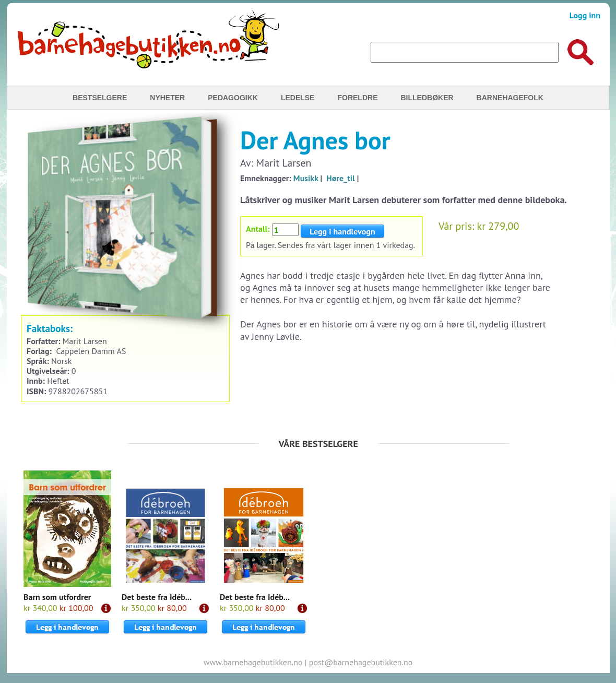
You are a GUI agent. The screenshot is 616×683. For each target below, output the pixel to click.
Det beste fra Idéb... (157, 597)
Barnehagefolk (510, 98)
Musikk (306, 178)
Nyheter (167, 98)
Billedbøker (427, 98)
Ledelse (298, 98)
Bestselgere (100, 98)
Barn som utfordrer (57, 597)
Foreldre (357, 98)
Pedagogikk (233, 98)
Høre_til (340, 178)
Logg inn (585, 15)
